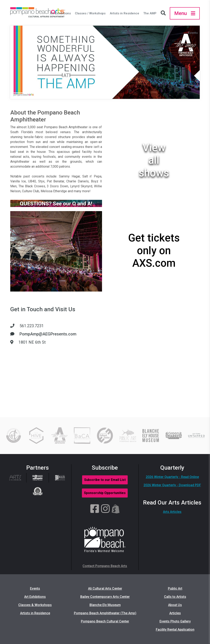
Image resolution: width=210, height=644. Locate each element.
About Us (175, 605)
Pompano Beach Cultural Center (105, 621)
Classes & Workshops (35, 605)
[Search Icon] (164, 13)
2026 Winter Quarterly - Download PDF (172, 485)
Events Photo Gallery (175, 621)
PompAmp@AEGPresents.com (48, 334)
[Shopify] (116, 509)
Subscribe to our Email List (105, 480)
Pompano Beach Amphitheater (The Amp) (105, 613)
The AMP (150, 13)
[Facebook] (95, 509)
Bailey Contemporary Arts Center (105, 597)
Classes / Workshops (90, 13)
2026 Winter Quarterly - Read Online (172, 477)
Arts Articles (172, 512)
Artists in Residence (125, 13)
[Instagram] (105, 509)
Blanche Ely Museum (105, 605)
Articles (175, 613)
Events (193, 33)
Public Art (175, 589)
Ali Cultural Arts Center (105, 589)
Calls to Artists (175, 597)
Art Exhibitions (60, 13)
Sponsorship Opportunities (105, 493)
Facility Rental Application (175, 630)
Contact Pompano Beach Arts (105, 566)
